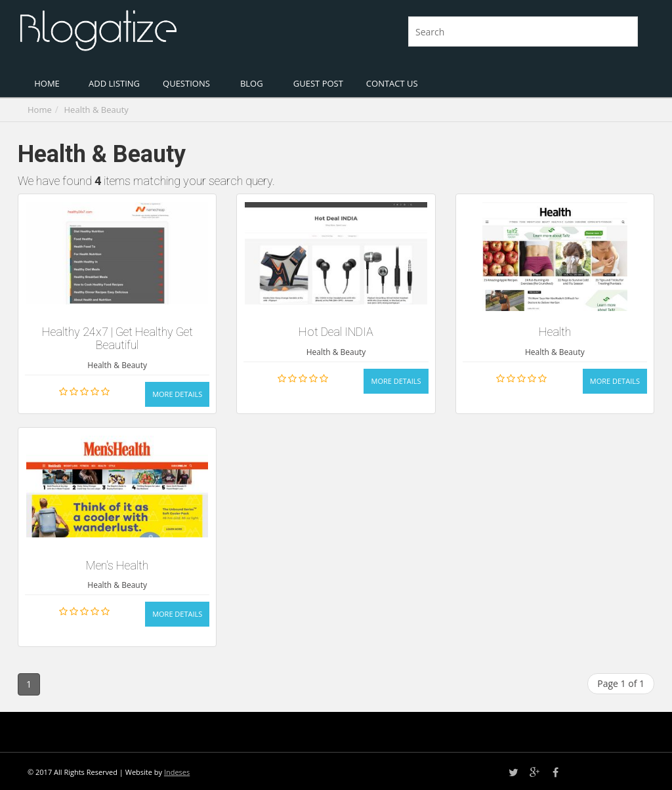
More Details (177, 394)
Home (40, 110)
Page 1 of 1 (621, 683)
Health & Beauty (96, 110)
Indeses (177, 772)
